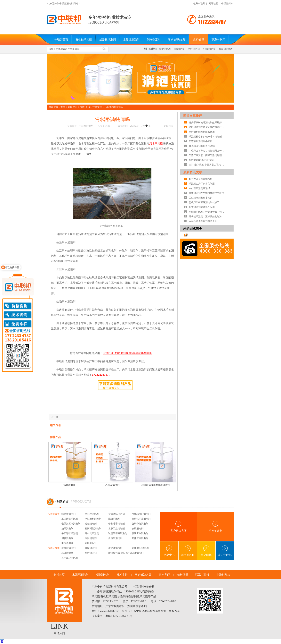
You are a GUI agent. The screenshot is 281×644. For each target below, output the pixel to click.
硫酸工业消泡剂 (140, 533)
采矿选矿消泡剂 (70, 533)
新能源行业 (91, 543)
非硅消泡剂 (67, 553)
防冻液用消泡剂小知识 (201, 141)
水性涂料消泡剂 (93, 519)
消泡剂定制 (154, 40)
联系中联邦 (218, 40)
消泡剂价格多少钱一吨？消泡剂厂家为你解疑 (207, 137)
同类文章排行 (193, 116)
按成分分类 (54, 548)
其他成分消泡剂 (70, 558)
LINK (60, 626)
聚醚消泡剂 (165, 49)
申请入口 (60, 633)
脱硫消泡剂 (180, 49)
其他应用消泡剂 (140, 538)
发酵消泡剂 (102, 575)
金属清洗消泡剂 (116, 514)
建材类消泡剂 (92, 533)
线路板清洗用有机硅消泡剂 (156, 485)
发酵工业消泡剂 (116, 529)
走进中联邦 (225, 551)
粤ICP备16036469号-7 (118, 616)
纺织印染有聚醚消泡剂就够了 (204, 202)
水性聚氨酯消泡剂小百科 (202, 160)
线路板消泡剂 (108, 40)
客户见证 (164, 575)
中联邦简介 (227, 4)
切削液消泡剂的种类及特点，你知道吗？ (207, 212)
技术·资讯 (198, 40)
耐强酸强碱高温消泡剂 (120, 553)
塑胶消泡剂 (67, 538)
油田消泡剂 (67, 529)
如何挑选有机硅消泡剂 (201, 179)
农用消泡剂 (138, 529)
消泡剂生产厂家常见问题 (202, 184)
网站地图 (213, 4)
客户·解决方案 (177, 40)
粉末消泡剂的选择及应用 (202, 207)
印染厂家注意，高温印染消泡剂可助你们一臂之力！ (207, 155)
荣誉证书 (183, 575)
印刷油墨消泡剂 (116, 524)
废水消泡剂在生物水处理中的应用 (206, 193)
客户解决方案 (179, 526)
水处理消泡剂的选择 (199, 188)
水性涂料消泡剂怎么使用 (202, 132)
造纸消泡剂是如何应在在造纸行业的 (207, 127)
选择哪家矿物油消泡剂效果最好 (205, 123)
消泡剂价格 (223, 575)
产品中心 (169, 551)
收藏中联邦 (199, 4)
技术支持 (97, 107)
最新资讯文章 (193, 172)
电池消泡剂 (67, 543)
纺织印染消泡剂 (140, 524)
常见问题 (206, 551)
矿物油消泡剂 (115, 548)
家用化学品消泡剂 (141, 519)
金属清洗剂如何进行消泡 (202, 146)
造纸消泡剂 (91, 524)
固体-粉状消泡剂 (140, 548)
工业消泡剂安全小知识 (201, 198)
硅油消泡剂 (138, 553)
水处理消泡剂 (131, 40)
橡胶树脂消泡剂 (93, 529)
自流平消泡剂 (115, 538)
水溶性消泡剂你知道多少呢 (203, 221)
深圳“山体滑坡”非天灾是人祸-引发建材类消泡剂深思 (207, 165)
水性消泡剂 (194, 49)
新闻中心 (73, 107)
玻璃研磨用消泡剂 (118, 533)
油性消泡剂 (91, 538)
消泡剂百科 (188, 551)
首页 (63, 107)
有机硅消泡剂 (84, 40)
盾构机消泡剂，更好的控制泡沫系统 (207, 216)
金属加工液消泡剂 (71, 524)
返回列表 (169, 126)
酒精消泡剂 (69, 485)
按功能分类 (54, 514)
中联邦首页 (61, 40)
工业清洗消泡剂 (70, 519)
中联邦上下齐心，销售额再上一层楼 (207, 151)
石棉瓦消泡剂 (112, 485)
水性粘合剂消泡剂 (141, 514)
